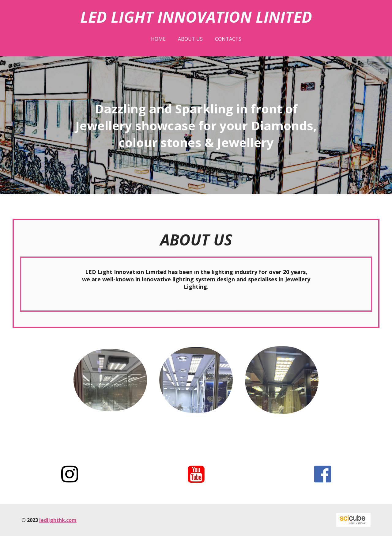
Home (158, 39)
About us (190, 39)
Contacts (228, 39)
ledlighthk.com (58, 520)
